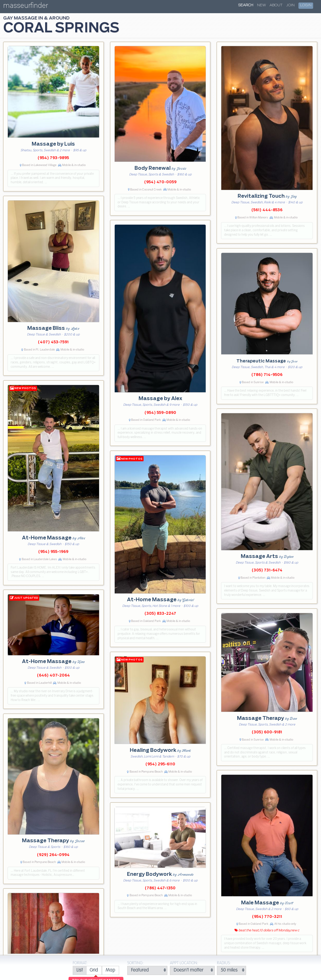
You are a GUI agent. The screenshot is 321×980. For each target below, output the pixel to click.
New (261, 5)
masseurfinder (26, 7)
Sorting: (135, 963)
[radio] (79, 970)
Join (290, 5)
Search (246, 5)
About (276, 5)
